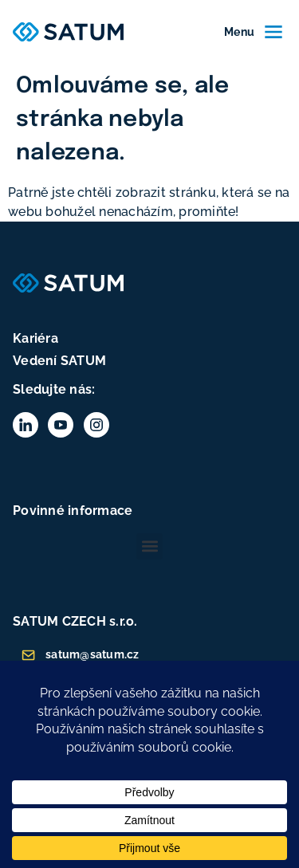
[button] (149, 546)
